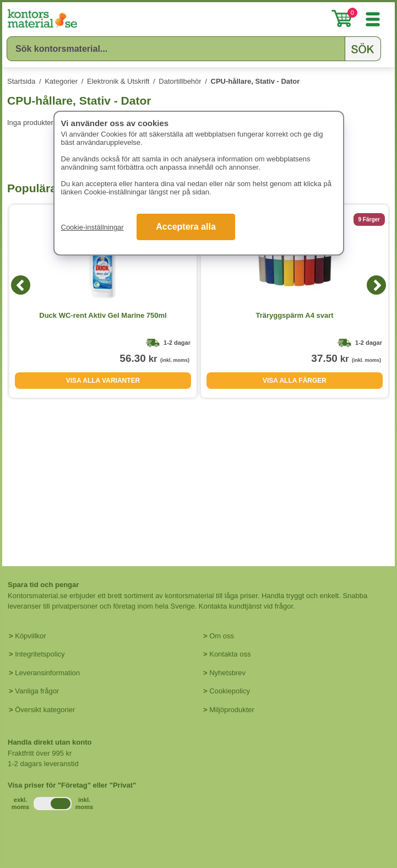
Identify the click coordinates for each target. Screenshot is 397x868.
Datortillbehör (180, 81)
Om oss (222, 636)
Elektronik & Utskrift (118, 81)
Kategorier (61, 81)
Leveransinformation (47, 673)
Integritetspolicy (40, 654)
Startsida (21, 81)
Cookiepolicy (230, 691)
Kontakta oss (230, 654)
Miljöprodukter (232, 710)
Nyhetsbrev (227, 673)
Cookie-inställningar (93, 227)
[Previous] (21, 285)
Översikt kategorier (45, 710)
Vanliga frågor (37, 691)
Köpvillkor (30, 636)
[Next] (376, 285)
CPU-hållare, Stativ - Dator (255, 81)
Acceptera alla (186, 227)
